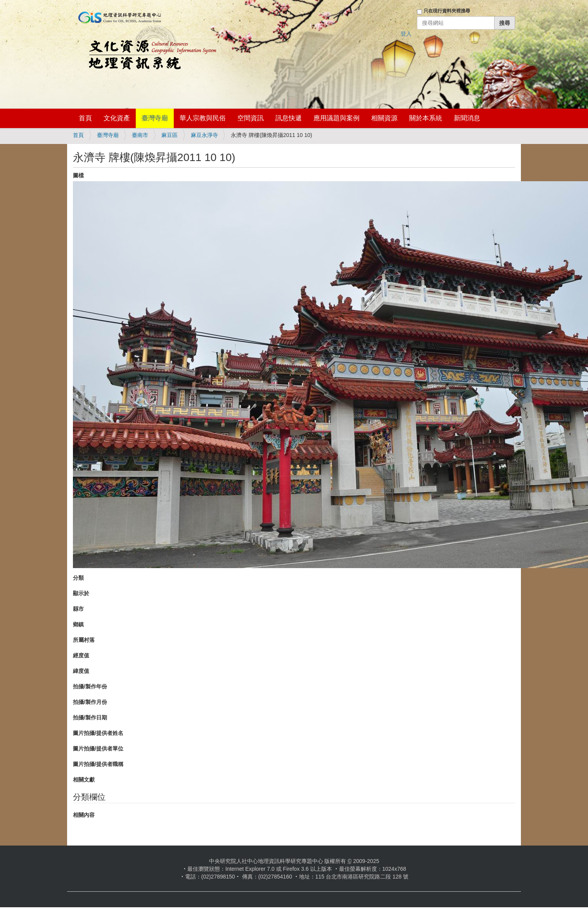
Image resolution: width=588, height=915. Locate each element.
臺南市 (140, 135)
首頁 (85, 118)
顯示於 (81, 593)
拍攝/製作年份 (90, 686)
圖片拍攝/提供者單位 (98, 749)
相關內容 (84, 815)
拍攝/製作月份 (90, 702)
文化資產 (117, 118)
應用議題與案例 (336, 118)
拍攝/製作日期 (90, 717)
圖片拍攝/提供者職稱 (98, 764)
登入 (406, 34)
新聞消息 (467, 118)
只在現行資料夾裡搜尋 (447, 11)
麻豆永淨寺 (204, 135)
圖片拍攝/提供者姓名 (98, 733)
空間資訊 (251, 118)
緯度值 (81, 671)
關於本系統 (426, 118)
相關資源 (384, 118)
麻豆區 (169, 135)
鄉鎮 (78, 624)
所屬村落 (84, 640)
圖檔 (78, 175)
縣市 (78, 609)
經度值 (81, 655)
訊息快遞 (289, 118)
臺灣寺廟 (155, 118)
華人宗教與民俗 (203, 118)
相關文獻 (84, 780)
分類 (78, 578)
